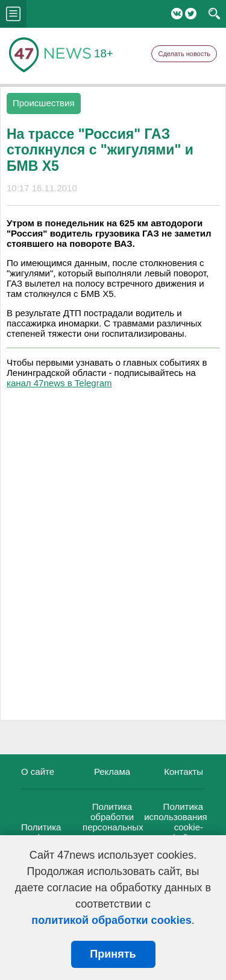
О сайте (38, 772)
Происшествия (44, 103)
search (214, 14)
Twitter (191, 14)
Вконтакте (177, 14)
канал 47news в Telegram (59, 383)
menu (13, 14)
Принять (113, 954)
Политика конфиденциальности (67, 832)
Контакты (184, 772)
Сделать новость (184, 54)
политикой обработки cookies (111, 920)
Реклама (112, 772)
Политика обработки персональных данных (113, 822)
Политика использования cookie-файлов (176, 822)
